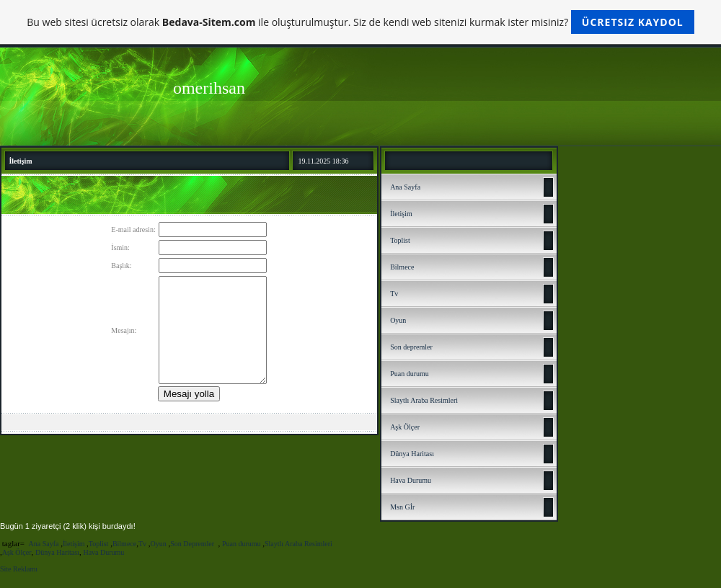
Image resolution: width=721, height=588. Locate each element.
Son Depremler (193, 544)
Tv (394, 294)
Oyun (398, 320)
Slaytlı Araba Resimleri (424, 400)
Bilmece (402, 267)
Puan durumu (410, 374)
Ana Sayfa (405, 187)
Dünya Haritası (412, 454)
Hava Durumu (411, 480)
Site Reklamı (19, 569)
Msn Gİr (402, 507)
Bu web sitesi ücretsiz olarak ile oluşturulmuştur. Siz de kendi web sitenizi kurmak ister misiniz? (360, 22)
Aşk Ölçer (405, 427)
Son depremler (411, 347)
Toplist (400, 240)
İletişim (401, 214)
